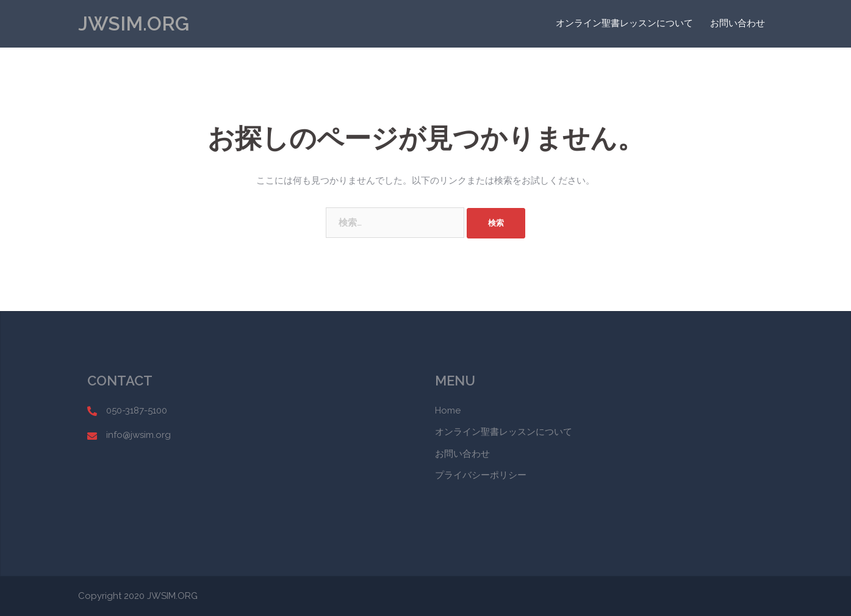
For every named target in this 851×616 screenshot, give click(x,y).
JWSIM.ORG (134, 23)
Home (448, 410)
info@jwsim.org (138, 435)
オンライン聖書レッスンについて (624, 23)
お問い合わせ (738, 23)
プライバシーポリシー (481, 475)
